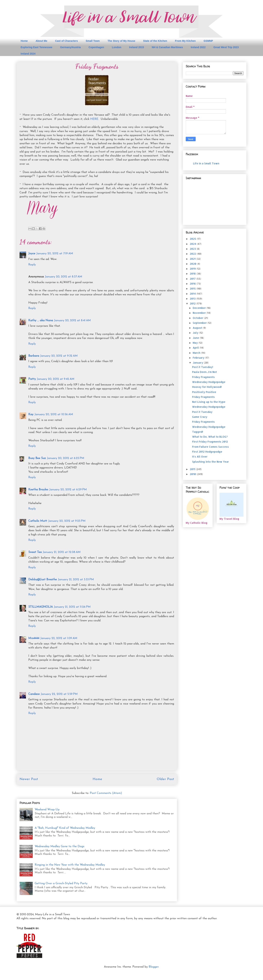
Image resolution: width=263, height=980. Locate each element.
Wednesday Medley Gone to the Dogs (60, 846)
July (196, 333)
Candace (34, 694)
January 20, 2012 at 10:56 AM (54, 414)
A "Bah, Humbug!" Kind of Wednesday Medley (65, 828)
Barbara (34, 356)
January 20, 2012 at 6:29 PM (68, 490)
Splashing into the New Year (210, 462)
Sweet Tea (35, 552)
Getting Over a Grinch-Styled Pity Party (61, 883)
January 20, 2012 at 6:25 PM (66, 458)
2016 (193, 284)
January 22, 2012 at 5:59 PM (59, 694)
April (196, 348)
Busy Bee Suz (37, 458)
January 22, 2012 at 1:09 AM (59, 638)
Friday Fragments (203, 377)
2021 (193, 259)
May (196, 343)
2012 (193, 303)
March (197, 353)
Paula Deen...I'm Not (204, 372)
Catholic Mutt (38, 521)
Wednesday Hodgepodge (209, 382)
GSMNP (208, 41)
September (200, 323)
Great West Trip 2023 (226, 47)
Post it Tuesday (202, 412)
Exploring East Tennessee (36, 47)
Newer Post (29, 779)
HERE (94, 119)
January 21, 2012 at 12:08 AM (62, 552)
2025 (193, 239)
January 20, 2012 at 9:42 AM (56, 379)
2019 (193, 269)
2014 (193, 294)
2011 (193, 469)
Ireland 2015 (137, 47)
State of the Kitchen (155, 41)
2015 (193, 289)
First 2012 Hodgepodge (207, 452)
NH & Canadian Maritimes (167, 47)
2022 (193, 254)
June (196, 338)
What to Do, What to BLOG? (210, 437)
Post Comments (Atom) (106, 793)
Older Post (165, 779)
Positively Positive (204, 392)
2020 (193, 264)
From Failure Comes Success (210, 447)
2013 (193, 299)
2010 (193, 474)
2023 (193, 249)
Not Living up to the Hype (209, 402)
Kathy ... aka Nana (41, 321)
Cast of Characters (67, 41)
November (200, 313)
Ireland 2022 (198, 47)
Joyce (32, 254)
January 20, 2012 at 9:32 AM (59, 356)
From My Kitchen (185, 41)
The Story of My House (121, 41)
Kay (31, 414)
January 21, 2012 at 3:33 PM (76, 580)
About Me (41, 41)
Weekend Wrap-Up (47, 810)
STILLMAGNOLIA (41, 607)
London (117, 47)
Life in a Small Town (206, 163)
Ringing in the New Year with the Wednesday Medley (70, 865)
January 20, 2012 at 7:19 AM (55, 254)
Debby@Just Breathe (43, 580)
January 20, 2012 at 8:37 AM (64, 277)
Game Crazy (200, 417)
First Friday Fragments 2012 (210, 442)
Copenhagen (96, 47)
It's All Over (200, 457)
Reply (32, 265)
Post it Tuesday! (203, 367)
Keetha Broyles (38, 490)
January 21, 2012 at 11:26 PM (72, 607)
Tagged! (198, 432)
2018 (193, 274)
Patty (32, 379)
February (199, 358)
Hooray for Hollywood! (207, 387)
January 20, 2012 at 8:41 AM (72, 321)
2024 (193, 244)
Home (24, 41)
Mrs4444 (34, 638)
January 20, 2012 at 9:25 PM (67, 521)
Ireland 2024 (28, 54)
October (198, 318)
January (198, 363)
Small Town (93, 41)
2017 (193, 279)
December (200, 308)
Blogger (154, 967)
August (198, 328)
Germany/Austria (70, 47)
